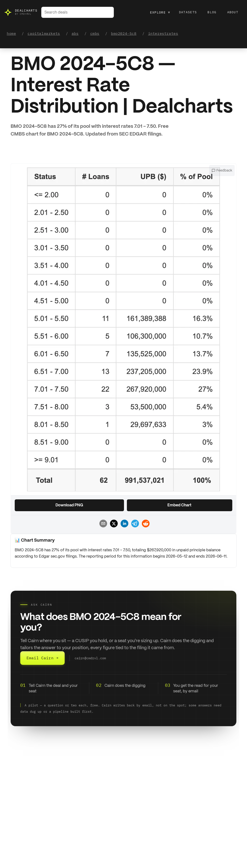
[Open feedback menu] (222, 171)
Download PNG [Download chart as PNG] (69, 505)
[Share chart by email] (102, 524)
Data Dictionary (177, 837)
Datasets (188, 12)
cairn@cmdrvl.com (90, 658)
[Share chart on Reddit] (145, 524)
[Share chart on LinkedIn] (123, 524)
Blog (212, 12)
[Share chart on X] (113, 524)
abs (75, 33)
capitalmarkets (44, 33)
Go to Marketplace (28, 837)
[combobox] (78, 12)
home (11, 33)
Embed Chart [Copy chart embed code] (179, 505)
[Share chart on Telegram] (134, 524)
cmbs (95, 33)
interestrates (163, 33)
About (233, 12)
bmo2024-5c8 (124, 33)
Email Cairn (42, 658)
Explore (160, 12)
